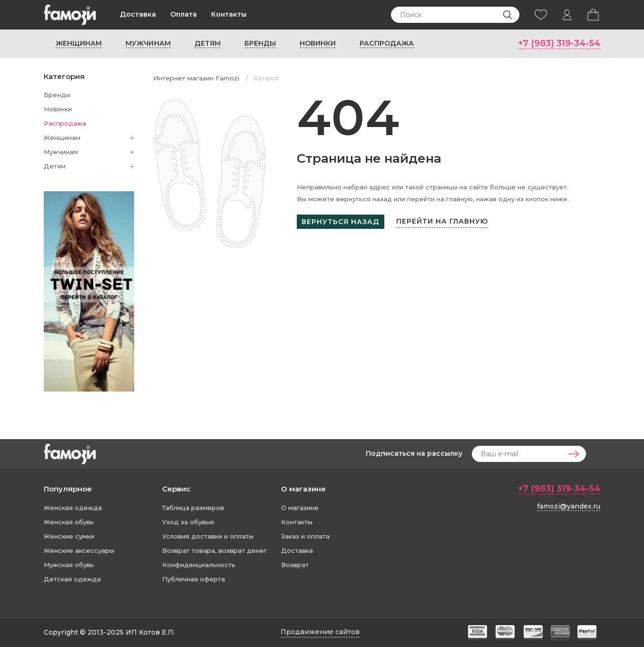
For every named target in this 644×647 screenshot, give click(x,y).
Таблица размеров (193, 508)
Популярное (68, 489)
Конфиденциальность (199, 565)
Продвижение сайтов (320, 632)
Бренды (260, 43)
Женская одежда (73, 508)
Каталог (266, 78)
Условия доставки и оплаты (208, 536)
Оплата (184, 14)
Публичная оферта (194, 579)
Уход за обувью (188, 522)
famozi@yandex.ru (569, 506)
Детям (208, 43)
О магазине (303, 489)
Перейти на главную (442, 221)
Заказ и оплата (305, 536)
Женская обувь (69, 522)
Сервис (176, 489)
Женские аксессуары (79, 550)
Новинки (318, 43)
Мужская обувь (69, 565)
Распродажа (386, 43)
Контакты (229, 14)
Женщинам (79, 43)
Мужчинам (148, 43)
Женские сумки (69, 536)
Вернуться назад (341, 222)
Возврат (295, 565)
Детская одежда (72, 579)
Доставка (138, 14)
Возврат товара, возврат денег (215, 550)
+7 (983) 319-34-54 (559, 43)
